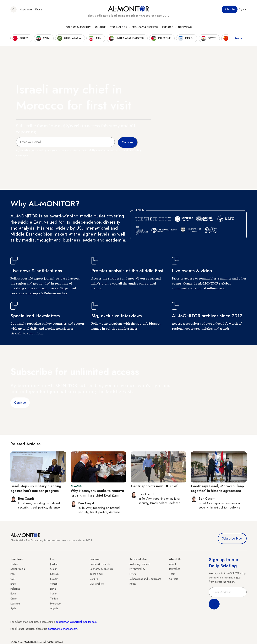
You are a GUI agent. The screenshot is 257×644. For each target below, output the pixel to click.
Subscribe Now (232, 538)
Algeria (54, 608)
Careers (174, 579)
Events (39, 11)
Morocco (55, 604)
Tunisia (54, 599)
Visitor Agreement (139, 564)
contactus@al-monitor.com (63, 629)
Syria (13, 608)
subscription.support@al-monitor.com (76, 622)
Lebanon (15, 604)
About (172, 564)
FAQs (133, 574)
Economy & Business (145, 29)
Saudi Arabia (18, 569)
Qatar (14, 599)
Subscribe (230, 11)
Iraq (52, 559)
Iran (13, 574)
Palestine (15, 589)
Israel (13, 584)
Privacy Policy (137, 569)
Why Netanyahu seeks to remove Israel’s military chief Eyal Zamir (97, 493)
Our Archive (97, 584)
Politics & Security (78, 29)
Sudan (54, 593)
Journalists (175, 569)
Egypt (13, 593)
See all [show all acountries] (239, 40)
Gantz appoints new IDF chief (154, 486)
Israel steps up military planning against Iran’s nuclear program (36, 488)
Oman (54, 569)
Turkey (14, 564)
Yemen (54, 584)
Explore (168, 29)
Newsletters (26, 11)
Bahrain (54, 574)
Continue (20, 403)
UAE (13, 579)
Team (172, 574)
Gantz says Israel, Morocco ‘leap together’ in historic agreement (217, 488)
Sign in (243, 11)
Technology (119, 29)
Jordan (54, 564)
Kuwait (54, 579)
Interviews (185, 29)
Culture (100, 29)
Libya (53, 589)
